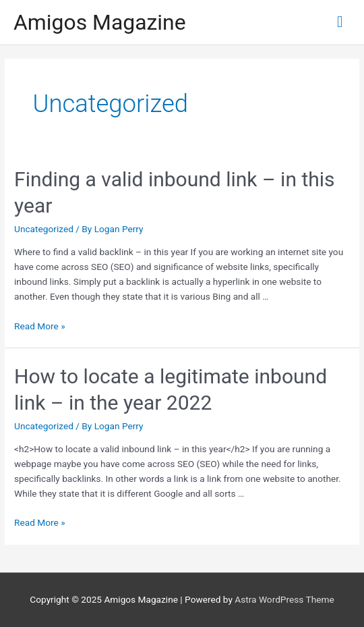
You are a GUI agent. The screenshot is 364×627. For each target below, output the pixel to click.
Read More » (40, 326)
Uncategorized (44, 229)
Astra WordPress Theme (284, 599)
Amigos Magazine (100, 22)
